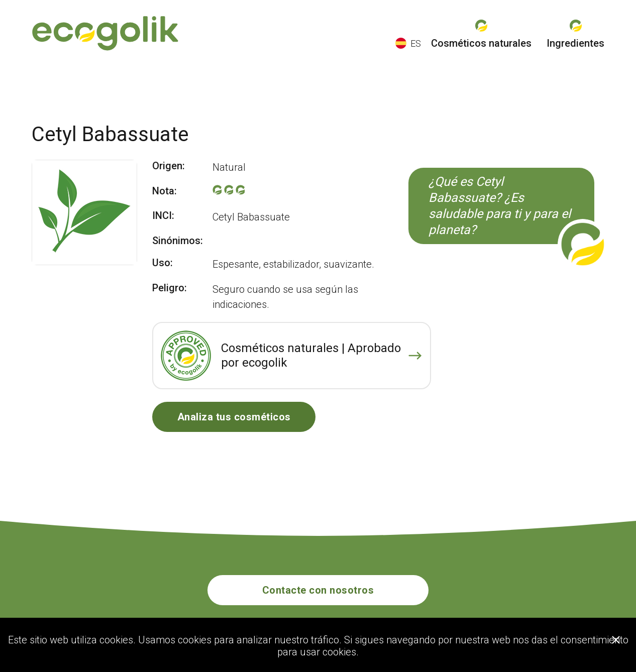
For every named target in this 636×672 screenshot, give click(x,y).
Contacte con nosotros (318, 590)
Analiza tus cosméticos (234, 417)
